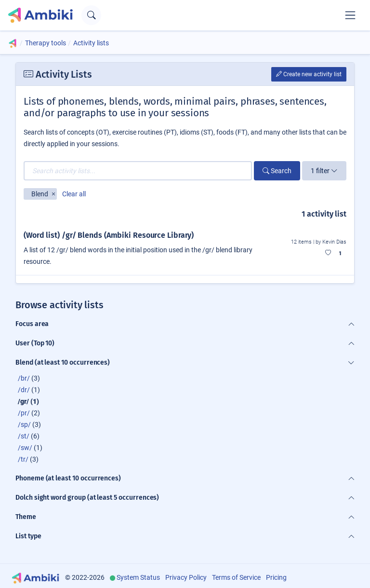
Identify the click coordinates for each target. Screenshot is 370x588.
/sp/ (24, 424)
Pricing (276, 577)
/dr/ (24, 390)
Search (277, 171)
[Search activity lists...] (138, 171)
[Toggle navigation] (350, 15)
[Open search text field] (91, 15)
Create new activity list (309, 74)
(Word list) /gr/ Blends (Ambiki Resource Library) (109, 235)
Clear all (74, 194)
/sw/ (25, 448)
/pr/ (24, 413)
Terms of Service (236, 577)
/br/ (24, 378)
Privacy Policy (186, 577)
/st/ (24, 436)
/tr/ (23, 459)
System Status (138, 577)
